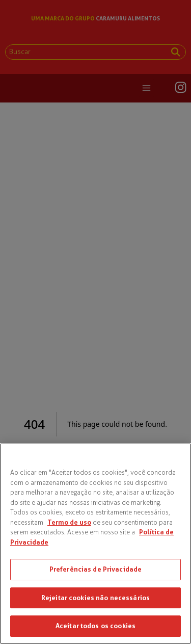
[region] (95, 544)
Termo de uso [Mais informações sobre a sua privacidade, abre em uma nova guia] (69, 522)
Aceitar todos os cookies (95, 626)
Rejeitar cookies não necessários (95, 598)
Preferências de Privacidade (96, 569)
